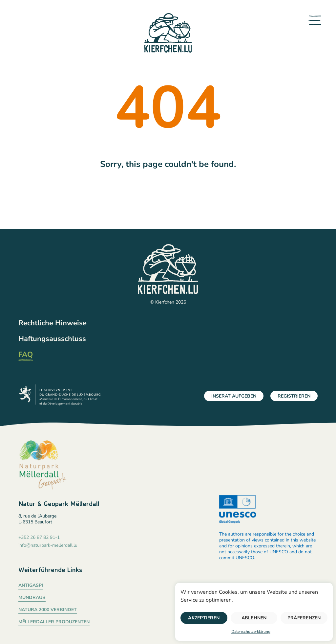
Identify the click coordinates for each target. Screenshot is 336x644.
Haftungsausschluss (52, 339)
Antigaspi (31, 585)
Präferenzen (304, 618)
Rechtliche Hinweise (52, 323)
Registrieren (294, 396)
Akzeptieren (204, 618)
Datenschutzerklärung (251, 632)
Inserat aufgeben (234, 396)
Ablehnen (254, 618)
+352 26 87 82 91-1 (39, 538)
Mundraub (32, 598)
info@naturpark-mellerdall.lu (48, 545)
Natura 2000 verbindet (48, 610)
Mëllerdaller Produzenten (54, 622)
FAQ (26, 355)
